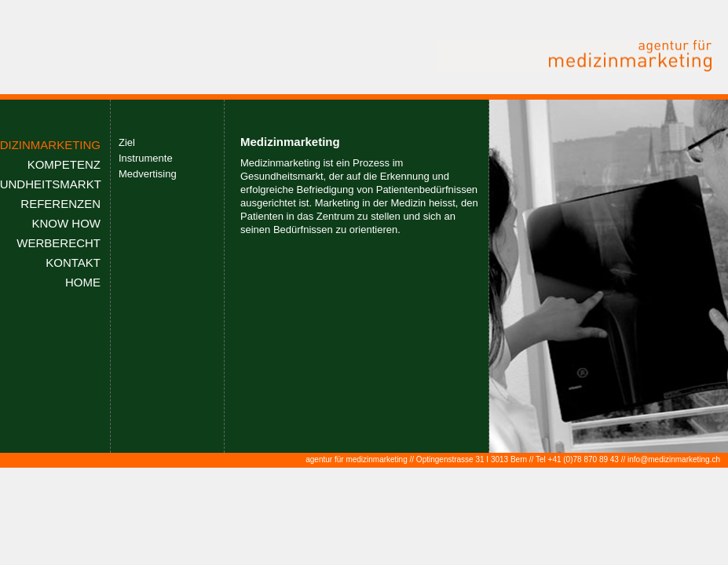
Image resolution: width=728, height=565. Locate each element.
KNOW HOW (67, 223)
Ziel (127, 142)
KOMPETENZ (64, 164)
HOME (83, 282)
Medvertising (148, 174)
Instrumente (146, 158)
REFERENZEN (60, 204)
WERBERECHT (59, 243)
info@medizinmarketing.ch (674, 459)
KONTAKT (73, 262)
